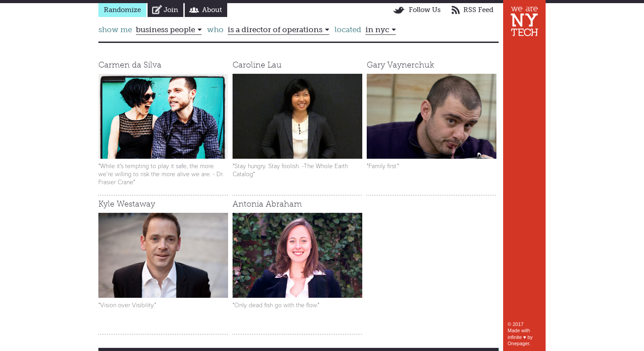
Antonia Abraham (267, 204)
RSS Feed (478, 10)
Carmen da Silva (130, 65)
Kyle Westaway (127, 204)
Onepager (518, 343)
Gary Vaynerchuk (400, 65)
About (212, 10)
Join (171, 10)
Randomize (122, 10)
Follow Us (425, 10)
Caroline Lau (257, 65)
